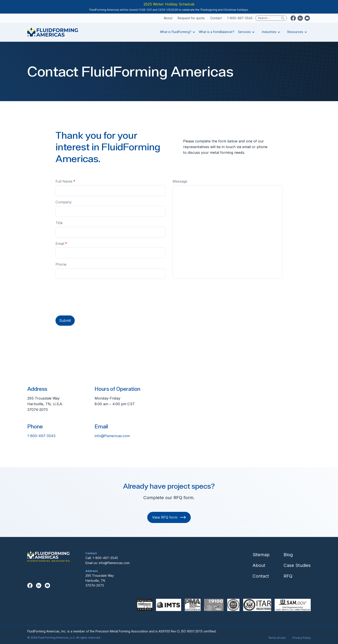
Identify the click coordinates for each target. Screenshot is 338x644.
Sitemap (261, 555)
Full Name (65, 181)
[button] (178, 32)
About (168, 18)
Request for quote (191, 18)
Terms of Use (277, 638)
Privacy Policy (302, 638)
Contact (216, 18)
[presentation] (89, 298)
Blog (288, 555)
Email (61, 244)
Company (64, 202)
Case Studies (297, 565)
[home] (53, 32)
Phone (61, 264)
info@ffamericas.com (112, 436)
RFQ (288, 576)
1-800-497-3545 (240, 18)
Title (59, 223)
